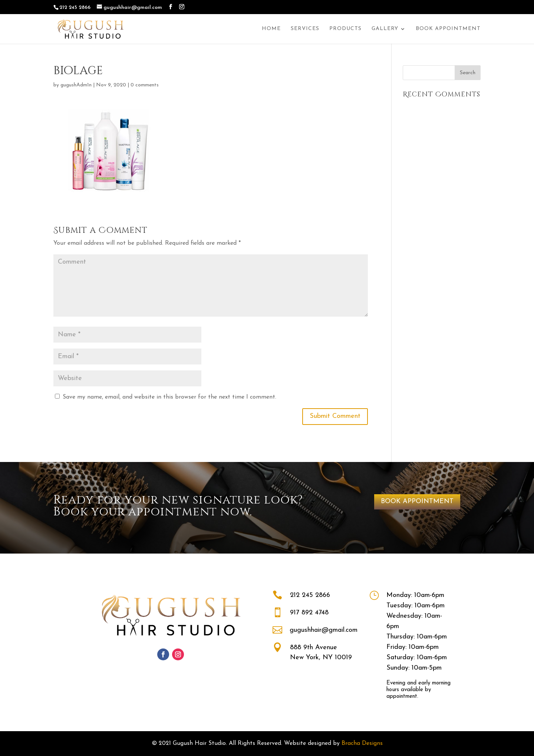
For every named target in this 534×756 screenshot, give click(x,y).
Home (271, 29)
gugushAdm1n (76, 85)
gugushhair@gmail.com (324, 630)
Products (345, 29)
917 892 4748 (309, 613)
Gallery (385, 29)
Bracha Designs (362, 743)
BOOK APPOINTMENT (417, 501)
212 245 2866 (310, 595)
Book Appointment (448, 29)
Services (305, 29)
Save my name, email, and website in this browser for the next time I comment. (169, 397)
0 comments (145, 85)
